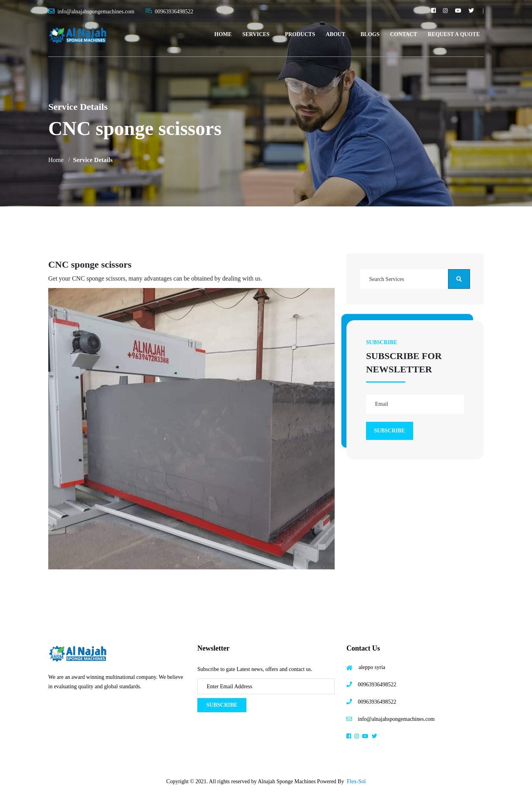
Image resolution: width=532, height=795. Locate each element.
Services (256, 34)
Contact (404, 34)
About (335, 34)
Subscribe (222, 705)
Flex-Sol (356, 781)
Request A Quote (454, 34)
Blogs (370, 34)
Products (300, 34)
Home (223, 34)
